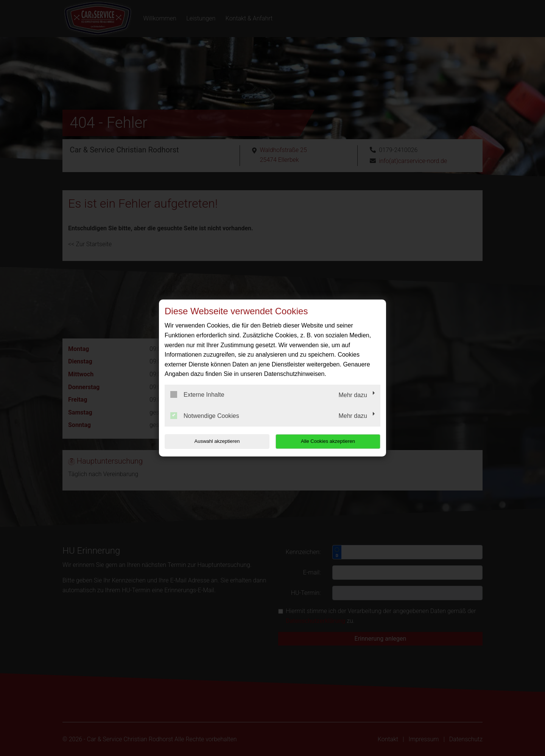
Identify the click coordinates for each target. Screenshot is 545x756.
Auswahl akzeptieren (213, 441)
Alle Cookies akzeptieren (332, 441)
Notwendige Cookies (205, 416)
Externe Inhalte (197, 394)
